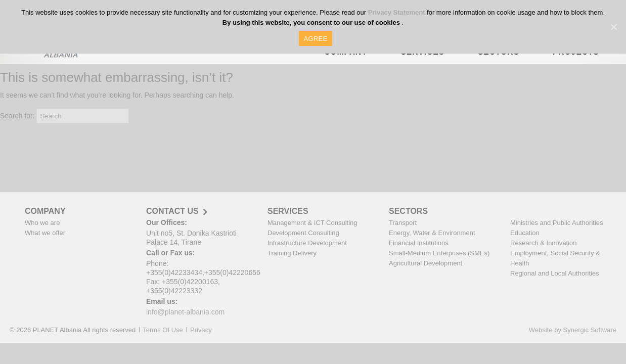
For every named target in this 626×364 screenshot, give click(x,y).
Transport (403, 223)
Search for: (17, 116)
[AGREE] (613, 27)
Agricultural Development (426, 263)
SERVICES (288, 211)
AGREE (316, 39)
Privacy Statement (397, 12)
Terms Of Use (163, 330)
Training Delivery (292, 253)
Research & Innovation (544, 243)
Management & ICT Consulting (312, 223)
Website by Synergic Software (573, 330)
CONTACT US (172, 211)
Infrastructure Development (307, 243)
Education (525, 233)
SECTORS (408, 211)
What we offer (45, 233)
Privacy (201, 330)
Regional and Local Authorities (555, 273)
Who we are (42, 223)
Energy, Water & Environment (432, 233)
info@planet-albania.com (185, 312)
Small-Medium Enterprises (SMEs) (439, 253)
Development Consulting (303, 233)
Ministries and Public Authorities (557, 223)
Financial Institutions (419, 243)
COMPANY (45, 211)
